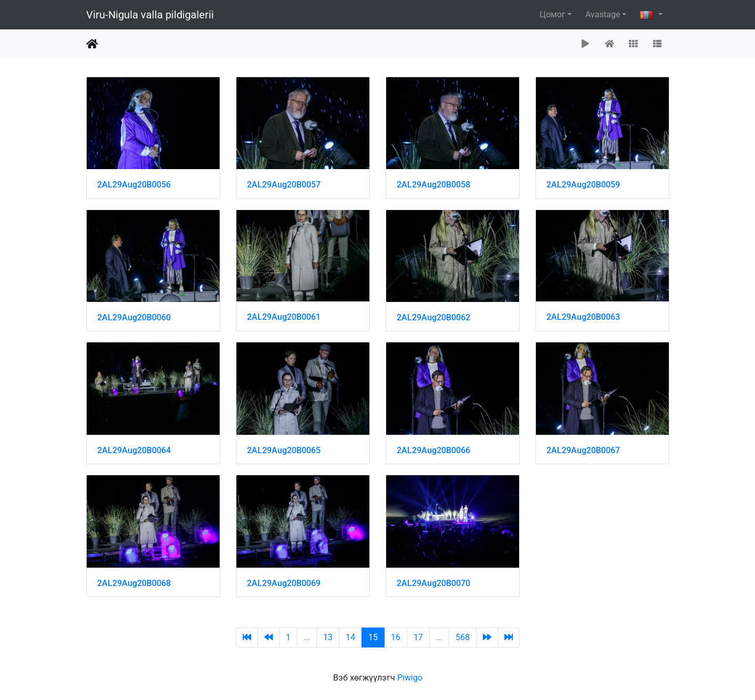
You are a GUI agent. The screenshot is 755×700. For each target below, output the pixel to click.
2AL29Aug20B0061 (284, 317)
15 (373, 637)
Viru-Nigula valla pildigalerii (150, 15)
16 (396, 637)
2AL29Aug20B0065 (284, 450)
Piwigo (410, 678)
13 (328, 637)
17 (418, 637)
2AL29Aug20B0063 (583, 317)
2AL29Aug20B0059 (583, 185)
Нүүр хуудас (92, 44)
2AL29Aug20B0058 (433, 185)
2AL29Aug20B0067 (583, 450)
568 (463, 637)
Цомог (552, 14)
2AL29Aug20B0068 (134, 583)
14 (350, 637)
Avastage (603, 14)
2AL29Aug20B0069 (284, 583)
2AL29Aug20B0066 (433, 450)
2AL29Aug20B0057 (284, 185)
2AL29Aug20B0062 (433, 317)
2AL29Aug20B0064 (134, 450)
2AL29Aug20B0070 (433, 583)
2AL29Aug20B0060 (134, 317)
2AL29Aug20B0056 (134, 185)
